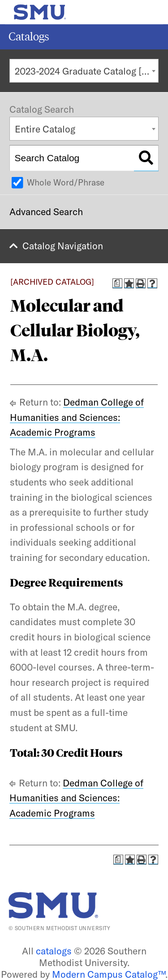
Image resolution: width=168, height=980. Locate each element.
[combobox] (84, 71)
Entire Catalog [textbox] (45, 129)
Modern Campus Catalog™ (109, 974)
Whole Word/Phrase (66, 182)
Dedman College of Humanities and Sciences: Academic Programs (77, 417)
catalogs (54, 951)
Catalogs (29, 37)
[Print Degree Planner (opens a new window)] (117, 283)
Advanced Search (46, 212)
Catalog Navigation (63, 246)
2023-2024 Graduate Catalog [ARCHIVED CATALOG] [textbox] (87, 71)
